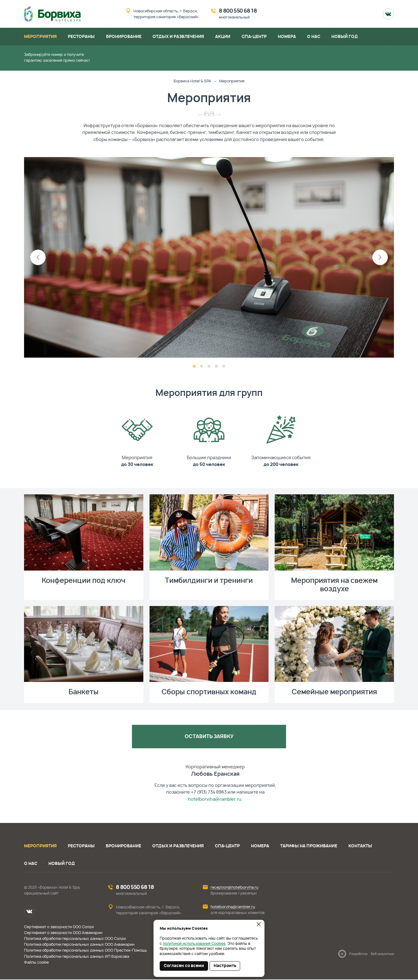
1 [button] (194, 367)
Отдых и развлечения (178, 847)
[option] (209, 257)
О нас (31, 864)
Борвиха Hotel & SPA (192, 81)
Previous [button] (38, 257)
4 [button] (216, 367)
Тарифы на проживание (309, 847)
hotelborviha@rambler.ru (215, 800)
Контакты (360, 847)
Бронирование (123, 847)
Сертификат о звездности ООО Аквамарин (63, 933)
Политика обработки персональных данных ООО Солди (75, 939)
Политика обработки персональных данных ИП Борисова (77, 957)
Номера (260, 847)
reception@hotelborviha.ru (234, 888)
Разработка (358, 955)
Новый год (62, 864)
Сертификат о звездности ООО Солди (59, 927)
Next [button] (380, 257)
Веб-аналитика (382, 955)
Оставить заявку (209, 737)
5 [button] (224, 367)
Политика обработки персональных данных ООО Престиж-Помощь (86, 951)
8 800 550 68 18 (238, 11)
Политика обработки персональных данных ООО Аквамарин (79, 945)
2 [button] (202, 367)
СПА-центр (227, 847)
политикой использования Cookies (194, 944)
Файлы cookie (36, 963)
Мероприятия (40, 847)
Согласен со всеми (184, 966)
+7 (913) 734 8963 (209, 793)
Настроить (225, 966)
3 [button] (209, 367)
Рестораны (81, 847)
